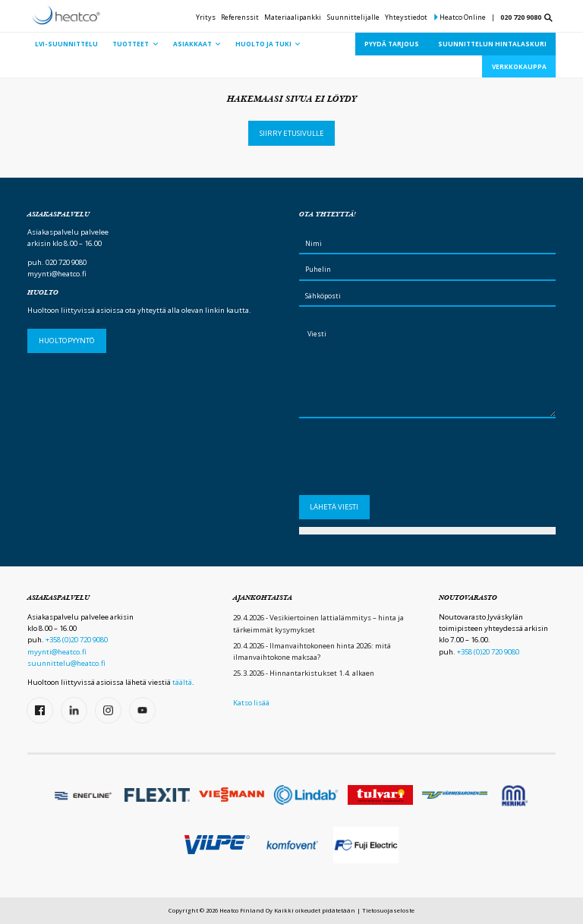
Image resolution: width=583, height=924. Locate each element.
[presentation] (414, 460)
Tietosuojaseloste (388, 910)
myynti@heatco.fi (57, 274)
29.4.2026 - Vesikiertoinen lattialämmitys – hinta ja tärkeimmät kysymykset (318, 623)
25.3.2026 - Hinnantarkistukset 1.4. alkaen (304, 673)
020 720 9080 (521, 17)
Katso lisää (251, 703)
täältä (182, 682)
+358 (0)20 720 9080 (77, 640)
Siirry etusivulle (292, 133)
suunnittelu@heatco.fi (66, 663)
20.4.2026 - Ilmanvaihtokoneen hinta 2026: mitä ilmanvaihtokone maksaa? (312, 651)
